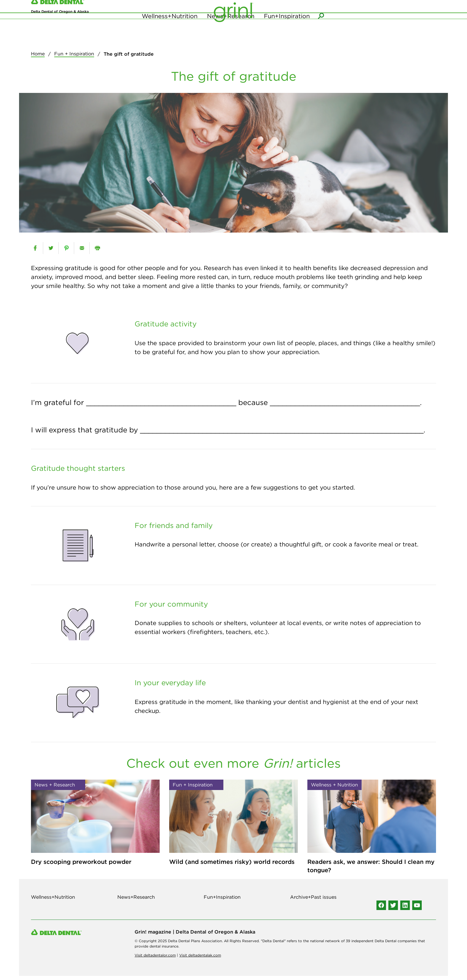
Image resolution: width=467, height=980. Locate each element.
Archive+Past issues (313, 901)
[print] (97, 253)
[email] (82, 253)
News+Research (231, 39)
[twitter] (51, 253)
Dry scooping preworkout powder (81, 866)
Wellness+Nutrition (170, 39)
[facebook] (35, 253)
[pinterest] (66, 253)
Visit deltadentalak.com (200, 959)
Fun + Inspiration (74, 58)
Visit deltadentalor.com (155, 959)
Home (38, 58)
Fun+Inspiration (287, 39)
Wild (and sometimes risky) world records (232, 866)
